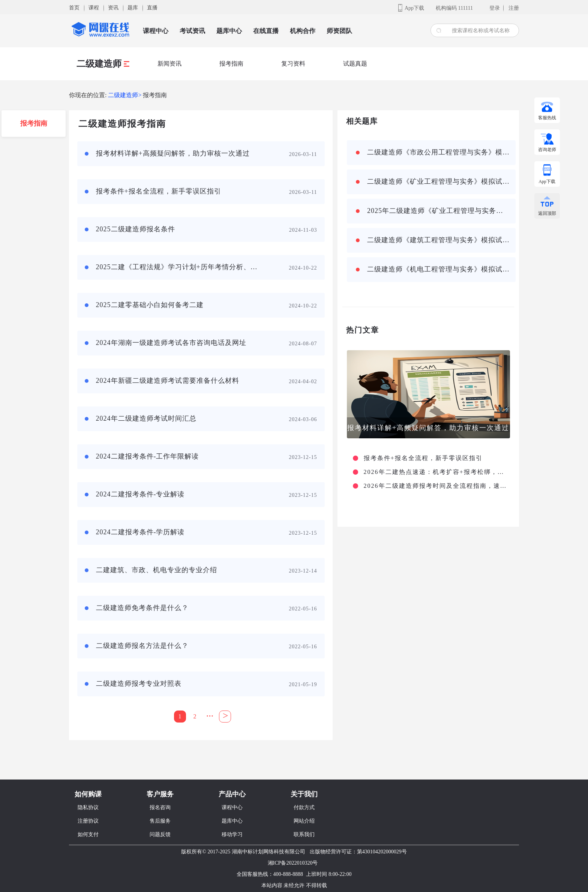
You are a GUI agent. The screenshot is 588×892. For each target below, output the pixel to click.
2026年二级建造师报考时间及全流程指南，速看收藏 (436, 486)
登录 (495, 8)
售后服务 (160, 821)
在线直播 (266, 31)
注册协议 (88, 821)
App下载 (414, 8)
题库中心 (229, 31)
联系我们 (304, 834)
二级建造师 (103, 64)
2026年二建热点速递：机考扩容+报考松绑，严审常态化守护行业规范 (436, 472)
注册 (514, 8)
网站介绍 (304, 821)
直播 (152, 8)
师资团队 (339, 31)
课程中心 (156, 31)
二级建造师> (125, 95)
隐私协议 (88, 807)
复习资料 (293, 64)
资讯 (113, 8)
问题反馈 (160, 834)
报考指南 (231, 64)
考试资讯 (192, 31)
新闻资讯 (169, 64)
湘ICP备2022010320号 (293, 863)
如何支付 (88, 834)
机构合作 (303, 31)
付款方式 (304, 807)
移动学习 (232, 834)
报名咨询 (160, 807)
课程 (94, 8)
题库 (133, 8)
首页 (74, 8)
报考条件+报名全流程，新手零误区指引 (423, 458)
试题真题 (355, 64)
